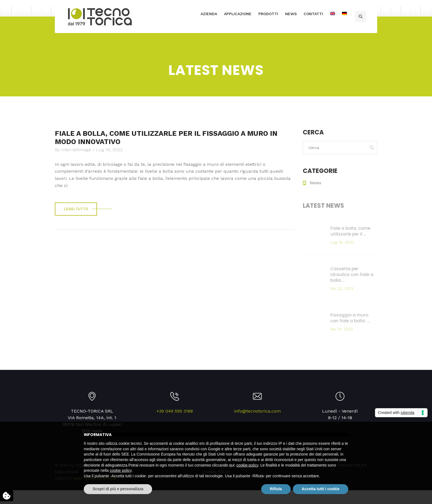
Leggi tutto (76, 209)
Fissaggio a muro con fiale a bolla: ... (350, 319)
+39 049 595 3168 (175, 411)
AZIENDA (209, 14)
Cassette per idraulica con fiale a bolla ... (352, 276)
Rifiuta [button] (276, 489)
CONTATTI (313, 14)
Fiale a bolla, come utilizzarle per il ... (350, 232)
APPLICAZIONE (238, 14)
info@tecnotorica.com (257, 411)
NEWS (291, 14)
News (315, 183)
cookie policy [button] (247, 465)
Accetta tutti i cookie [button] (321, 489)
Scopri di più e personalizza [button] (118, 489)
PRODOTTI (268, 14)
